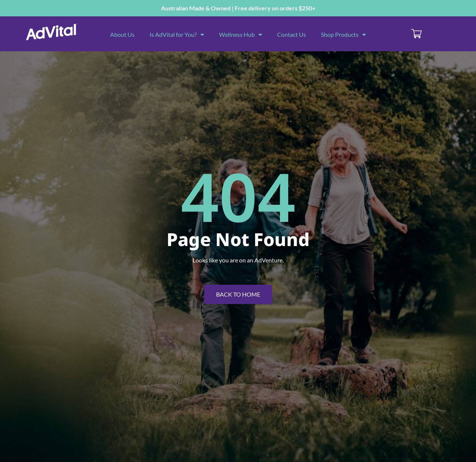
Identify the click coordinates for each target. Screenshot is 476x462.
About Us (122, 34)
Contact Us (292, 34)
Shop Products (343, 35)
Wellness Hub (241, 35)
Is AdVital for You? (177, 35)
